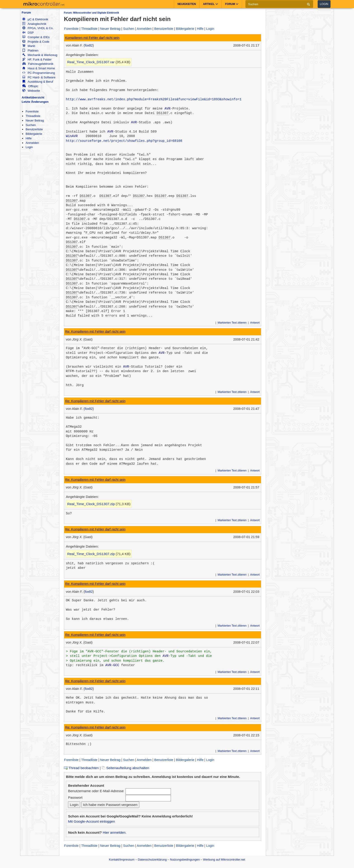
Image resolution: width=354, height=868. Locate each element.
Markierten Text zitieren (232, 323)
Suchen (31, 125)
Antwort (255, 323)
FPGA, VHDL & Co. (38, 28)
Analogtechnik (34, 24)
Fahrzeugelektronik (38, 64)
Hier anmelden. (115, 832)
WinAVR (72, 136)
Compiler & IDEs (36, 37)
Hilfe (28, 138)
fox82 (89, 45)
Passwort (75, 797)
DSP (28, 33)
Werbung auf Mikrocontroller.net (224, 860)
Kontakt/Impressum (122, 860)
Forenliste (32, 111)
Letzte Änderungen (35, 102)
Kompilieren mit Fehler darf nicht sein (92, 38)
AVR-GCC (112, 665)
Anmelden (32, 143)
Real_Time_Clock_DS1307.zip (91, 504)
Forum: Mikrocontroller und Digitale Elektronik (91, 13)
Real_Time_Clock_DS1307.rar (91, 62)
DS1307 (163, 113)
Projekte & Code (36, 42)
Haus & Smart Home (39, 68)
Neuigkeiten (187, 4)
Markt (29, 46)
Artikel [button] (211, 4)
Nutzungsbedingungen (185, 860)
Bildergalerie (34, 134)
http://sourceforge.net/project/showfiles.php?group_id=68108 (124, 141)
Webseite (31, 91)
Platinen (30, 50)
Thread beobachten (81, 768)
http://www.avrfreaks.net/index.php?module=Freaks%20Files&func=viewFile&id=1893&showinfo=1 (154, 99)
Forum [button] (232, 4)
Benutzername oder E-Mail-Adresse (96, 791)
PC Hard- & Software (39, 77)
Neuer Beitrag (35, 120)
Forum (26, 13)
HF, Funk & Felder (37, 59)
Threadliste (33, 116)
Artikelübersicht (33, 97)
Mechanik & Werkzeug (40, 55)
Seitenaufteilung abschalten (125, 768)
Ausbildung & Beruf (38, 82)
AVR (168, 109)
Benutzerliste (34, 129)
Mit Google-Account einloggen (91, 821)
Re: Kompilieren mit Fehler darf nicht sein (95, 331)
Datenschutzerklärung (152, 860)
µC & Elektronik (35, 19)
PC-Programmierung (39, 73)
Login (324, 4)
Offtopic (30, 86)
